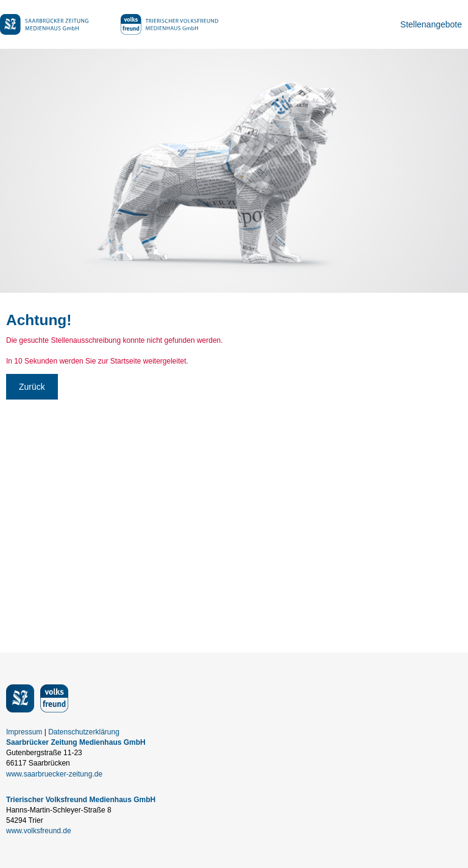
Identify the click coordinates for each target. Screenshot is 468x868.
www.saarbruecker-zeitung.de (54, 774)
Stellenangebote (431, 24)
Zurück (32, 387)
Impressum (24, 732)
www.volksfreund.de (39, 831)
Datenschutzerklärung (84, 732)
